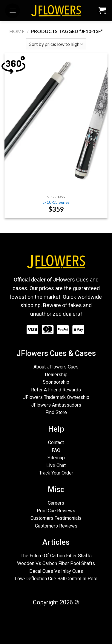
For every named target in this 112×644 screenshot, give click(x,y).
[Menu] (13, 12)
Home (17, 31)
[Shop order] (56, 44)
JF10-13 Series (56, 202)
